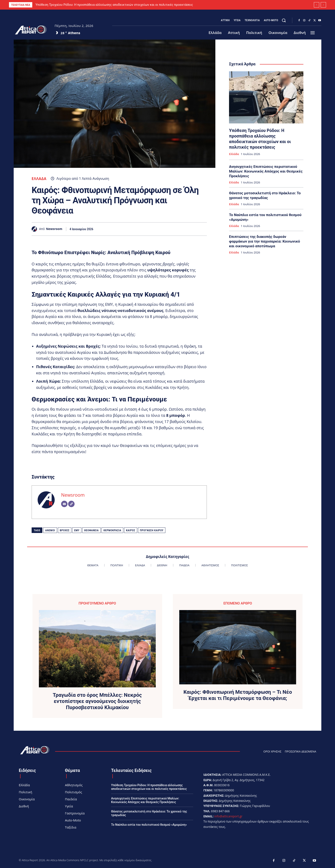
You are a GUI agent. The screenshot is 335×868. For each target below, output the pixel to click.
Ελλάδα (39, 179)
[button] (284, 20)
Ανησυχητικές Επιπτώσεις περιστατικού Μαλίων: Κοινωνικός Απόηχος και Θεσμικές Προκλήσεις (266, 171)
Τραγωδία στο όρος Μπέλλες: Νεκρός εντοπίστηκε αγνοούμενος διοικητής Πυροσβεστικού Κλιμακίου (97, 701)
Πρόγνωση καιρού (152, 530)
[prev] (317, 5)
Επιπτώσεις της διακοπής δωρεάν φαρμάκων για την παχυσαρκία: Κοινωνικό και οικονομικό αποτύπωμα (264, 241)
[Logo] (31, 30)
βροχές (65, 530)
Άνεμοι (50, 530)
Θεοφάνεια (91, 530)
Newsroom (54, 229)
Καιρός (131, 530)
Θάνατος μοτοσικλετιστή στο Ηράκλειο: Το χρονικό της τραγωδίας (265, 195)
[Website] (71, 504)
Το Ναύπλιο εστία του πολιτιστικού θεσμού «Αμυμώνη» (149, 825)
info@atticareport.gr (228, 816)
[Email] (64, 504)
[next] (323, 5)
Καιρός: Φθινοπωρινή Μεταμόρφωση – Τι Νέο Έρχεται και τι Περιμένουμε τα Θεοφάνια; (238, 695)
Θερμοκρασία (112, 530)
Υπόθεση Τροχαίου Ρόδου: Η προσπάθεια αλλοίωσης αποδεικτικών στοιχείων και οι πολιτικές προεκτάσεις (114, 5)
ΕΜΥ (77, 530)
